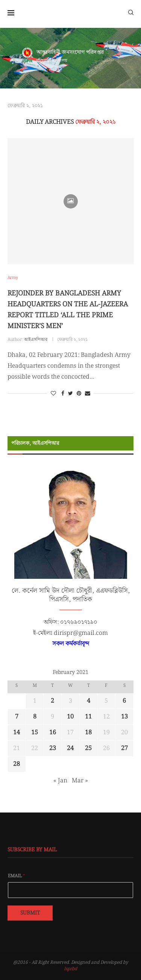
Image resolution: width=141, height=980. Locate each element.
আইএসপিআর (36, 340)
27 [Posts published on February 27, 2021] (124, 748)
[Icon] (71, 201)
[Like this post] (53, 394)
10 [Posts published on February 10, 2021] (70, 717)
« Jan (60, 781)
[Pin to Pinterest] (79, 394)
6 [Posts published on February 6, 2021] (124, 701)
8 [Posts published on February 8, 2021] (35, 717)
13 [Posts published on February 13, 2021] (124, 717)
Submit (30, 913)
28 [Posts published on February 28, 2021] (17, 764)
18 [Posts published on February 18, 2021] (88, 733)
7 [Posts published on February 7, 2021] (17, 717)
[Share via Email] (88, 394)
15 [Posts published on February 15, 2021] (35, 733)
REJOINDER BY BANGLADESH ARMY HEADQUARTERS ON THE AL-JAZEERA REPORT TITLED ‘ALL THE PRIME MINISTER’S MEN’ (68, 310)
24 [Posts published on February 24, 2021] (70, 748)
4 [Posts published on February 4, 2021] (89, 701)
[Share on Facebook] (63, 394)
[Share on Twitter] (70, 394)
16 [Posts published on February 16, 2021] (53, 733)
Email (17, 876)
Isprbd (70, 969)
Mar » (80, 781)
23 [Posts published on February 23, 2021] (53, 748)
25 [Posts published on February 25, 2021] (88, 748)
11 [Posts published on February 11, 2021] (88, 717)
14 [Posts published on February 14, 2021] (17, 733)
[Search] (131, 12)
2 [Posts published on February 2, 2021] (52, 701)
